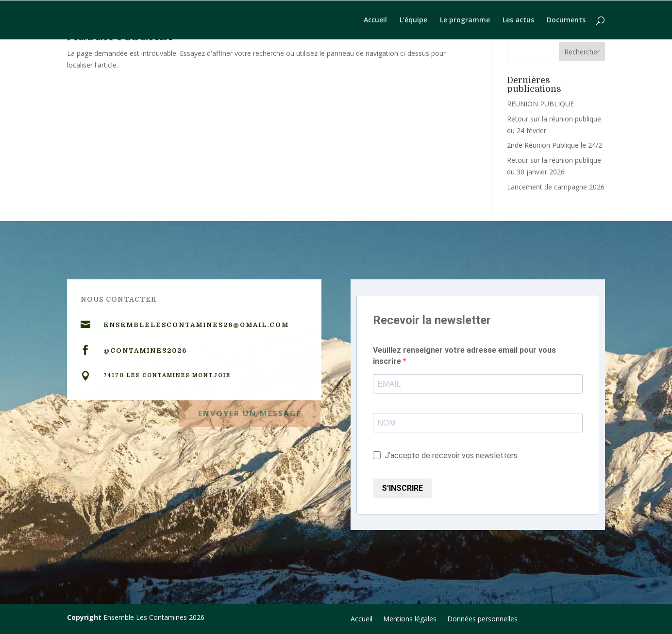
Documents (566, 20)
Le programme (465, 20)
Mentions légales (410, 619)
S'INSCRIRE (402, 488)
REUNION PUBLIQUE (540, 104)
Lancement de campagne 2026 (556, 187)
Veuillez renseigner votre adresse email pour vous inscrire (464, 356)
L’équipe (413, 20)
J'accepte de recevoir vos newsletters (445, 455)
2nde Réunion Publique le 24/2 (554, 145)
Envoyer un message (250, 411)
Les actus (518, 20)
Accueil (375, 20)
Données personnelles (482, 619)
